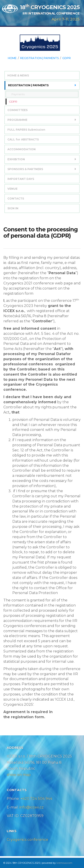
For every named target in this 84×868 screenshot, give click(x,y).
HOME (12, 58)
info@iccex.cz (31, 807)
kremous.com (64, 863)
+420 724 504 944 (36, 799)
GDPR (67, 58)
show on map (19, 775)
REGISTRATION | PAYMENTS (39, 58)
